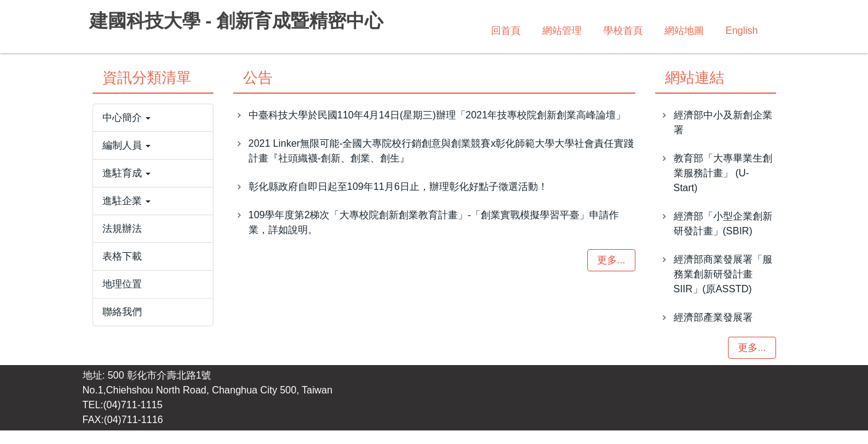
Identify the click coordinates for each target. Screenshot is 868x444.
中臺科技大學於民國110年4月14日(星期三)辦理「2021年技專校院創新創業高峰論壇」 (437, 115)
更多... (611, 260)
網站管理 (562, 31)
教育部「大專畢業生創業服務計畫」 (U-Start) (723, 173)
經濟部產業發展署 (713, 317)
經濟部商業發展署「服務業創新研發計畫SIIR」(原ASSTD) (723, 274)
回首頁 (506, 31)
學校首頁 (623, 31)
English (742, 31)
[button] (153, 118)
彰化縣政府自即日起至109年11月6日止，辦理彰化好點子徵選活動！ (398, 187)
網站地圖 (684, 31)
